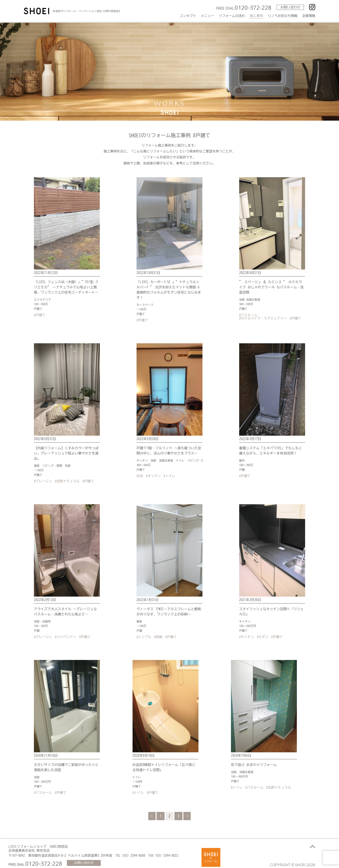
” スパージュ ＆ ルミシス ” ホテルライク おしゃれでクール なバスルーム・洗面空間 (272, 287)
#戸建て (40, 314)
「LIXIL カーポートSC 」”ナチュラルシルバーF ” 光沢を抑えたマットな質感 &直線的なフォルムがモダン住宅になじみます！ (169, 287)
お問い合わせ (290, 7)
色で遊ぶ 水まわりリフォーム (253, 760)
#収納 (158, 632)
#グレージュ (43, 477)
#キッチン (153, 472)
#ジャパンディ (66, 632)
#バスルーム (248, 314)
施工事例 (256, 16)
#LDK (140, 472)
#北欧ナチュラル (67, 477)
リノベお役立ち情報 (282, 16)
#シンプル (144, 632)
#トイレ (169, 472)
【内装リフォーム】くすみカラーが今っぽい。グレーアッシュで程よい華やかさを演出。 (65, 450)
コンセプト (188, 16)
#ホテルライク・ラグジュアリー (263, 317)
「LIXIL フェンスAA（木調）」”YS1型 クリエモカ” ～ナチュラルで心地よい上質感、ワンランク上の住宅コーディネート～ (67, 287)
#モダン (263, 632)
